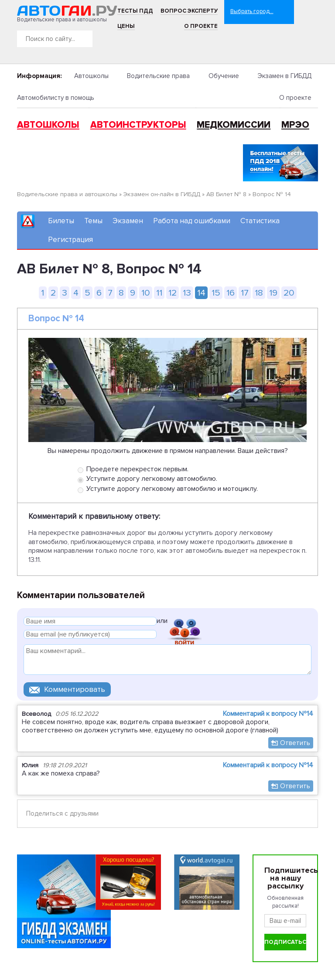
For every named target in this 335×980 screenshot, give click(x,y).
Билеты (61, 221)
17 (245, 293)
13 (187, 293)
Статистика (260, 221)
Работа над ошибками (192, 221)
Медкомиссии (234, 125)
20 (289, 293)
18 (259, 293)
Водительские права (158, 76)
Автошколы (91, 76)
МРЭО (295, 125)
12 (173, 293)
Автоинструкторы (138, 125)
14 (201, 293)
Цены (126, 26)
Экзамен (128, 221)
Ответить (295, 743)
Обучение (224, 76)
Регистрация (70, 240)
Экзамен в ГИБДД (284, 76)
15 (216, 293)
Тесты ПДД (135, 11)
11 (159, 293)
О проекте (201, 26)
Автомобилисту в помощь (56, 98)
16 (231, 293)
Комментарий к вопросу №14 (268, 714)
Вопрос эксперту (189, 11)
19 (273, 293)
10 (146, 293)
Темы (93, 221)
